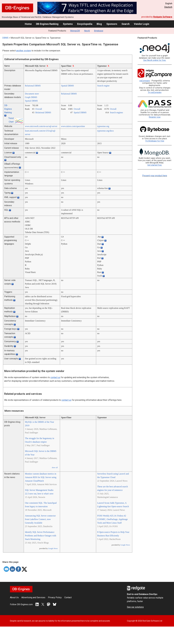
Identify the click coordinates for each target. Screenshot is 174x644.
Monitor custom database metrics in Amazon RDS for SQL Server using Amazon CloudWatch (41, 477)
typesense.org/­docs (105, 131)
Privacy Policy (55, 597)
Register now (155, 117)
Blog (99, 24)
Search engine (103, 86)
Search (126, 24)
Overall (39, 109)
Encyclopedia (85, 24)
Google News (53, 548)
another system (24, 51)
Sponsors (112, 24)
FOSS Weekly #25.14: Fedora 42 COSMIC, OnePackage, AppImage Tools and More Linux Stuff (112, 519)
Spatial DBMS (67, 86)
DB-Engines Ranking (47, 24)
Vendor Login (142, 24)
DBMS (5, 38)
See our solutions (135, 607)
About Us (14, 597)
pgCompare (145, 81)
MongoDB (75, 31)
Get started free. (155, 165)
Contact (68, 597)
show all (55, 468)
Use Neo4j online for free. (155, 60)
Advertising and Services (33, 597)
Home (28, 24)
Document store (32, 94)
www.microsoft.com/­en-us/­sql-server (41, 126)
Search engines (116, 112)
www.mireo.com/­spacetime (73, 126)
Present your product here (155, 176)
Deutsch (168, 7)
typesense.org (103, 126)
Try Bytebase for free (155, 141)
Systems (68, 24)
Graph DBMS (31, 97)
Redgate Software (163, 17)
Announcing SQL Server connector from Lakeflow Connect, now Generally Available (40, 519)
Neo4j (87, 31)
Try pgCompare (155, 92)
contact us (55, 377)
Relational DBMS (33, 86)
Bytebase (99, 31)
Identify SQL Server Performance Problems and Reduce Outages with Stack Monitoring (40, 536)
